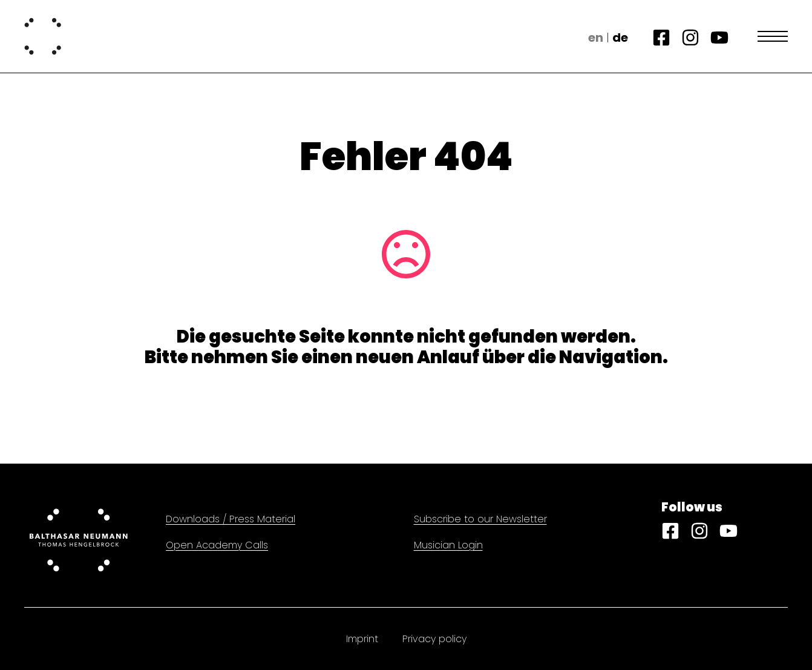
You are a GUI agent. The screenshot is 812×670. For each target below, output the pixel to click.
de (620, 38)
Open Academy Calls (217, 545)
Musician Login (448, 545)
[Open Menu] (773, 36)
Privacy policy (434, 639)
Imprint (362, 639)
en (596, 38)
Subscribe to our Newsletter (480, 519)
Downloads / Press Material (231, 519)
